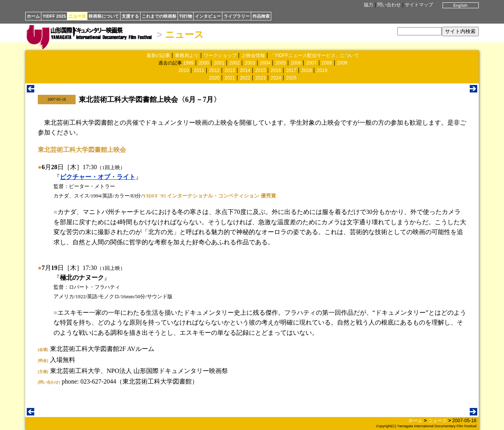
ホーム (33, 16)
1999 (188, 63)
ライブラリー (237, 16)
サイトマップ (419, 5)
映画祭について (104, 16)
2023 (260, 78)
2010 (184, 70)
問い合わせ (389, 5)
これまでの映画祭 (159, 16)
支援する (130, 16)
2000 (204, 63)
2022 (245, 78)
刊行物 (186, 16)
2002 (234, 63)
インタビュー (208, 16)
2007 (311, 63)
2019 (322, 70)
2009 (342, 63)
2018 (307, 70)
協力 (369, 5)
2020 (214, 78)
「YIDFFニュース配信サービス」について (314, 55)
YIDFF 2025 (54, 16)
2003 (250, 63)
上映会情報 (253, 55)
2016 (276, 70)
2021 (230, 78)
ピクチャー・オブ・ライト (98, 177)
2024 (276, 78)
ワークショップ (220, 55)
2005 (281, 63)
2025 (291, 78)
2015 (260, 70)
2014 (245, 70)
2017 (291, 70)
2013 (230, 70)
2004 (265, 63)
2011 (199, 70)
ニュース (77, 16)
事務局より (187, 55)
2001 (219, 63)
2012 (214, 70)
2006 (296, 63)
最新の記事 (158, 55)
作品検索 (261, 16)
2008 (327, 63)
